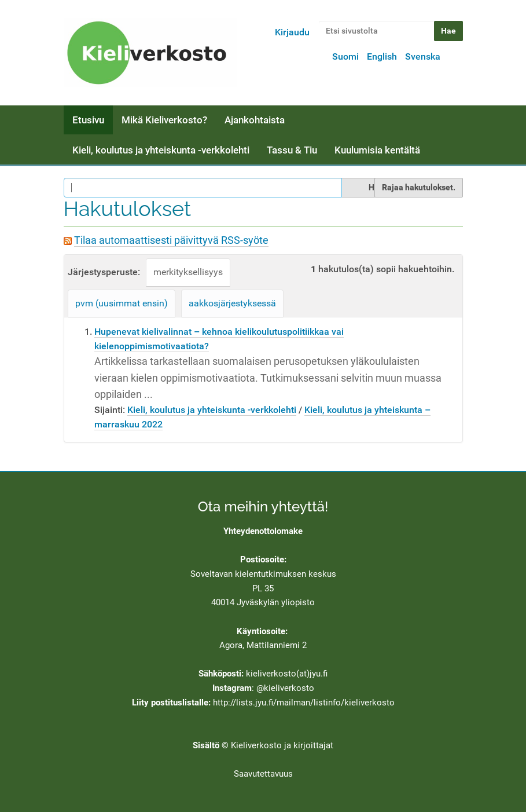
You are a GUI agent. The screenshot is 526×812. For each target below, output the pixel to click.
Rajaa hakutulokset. (419, 187)
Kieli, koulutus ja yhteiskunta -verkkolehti (161, 150)
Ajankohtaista (255, 120)
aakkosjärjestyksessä (232, 303)
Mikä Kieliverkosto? (164, 120)
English (382, 56)
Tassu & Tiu (292, 150)
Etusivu (88, 120)
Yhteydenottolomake (263, 531)
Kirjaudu (292, 32)
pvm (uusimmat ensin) (122, 303)
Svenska (423, 56)
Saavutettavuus (263, 774)
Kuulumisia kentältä (377, 150)
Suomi (345, 56)
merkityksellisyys (188, 272)
